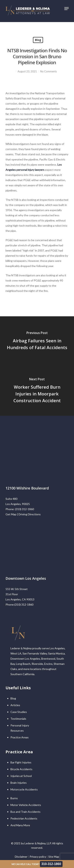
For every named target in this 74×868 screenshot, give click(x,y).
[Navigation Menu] (67, 9)
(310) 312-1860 (24, 509)
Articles (15, 705)
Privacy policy (38, 857)
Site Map (54, 857)
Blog (38, 40)
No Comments (49, 71)
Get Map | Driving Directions (23, 514)
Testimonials (18, 719)
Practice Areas (20, 737)
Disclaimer (21, 857)
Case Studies (19, 712)
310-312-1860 (51, 864)
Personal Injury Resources (20, 728)
